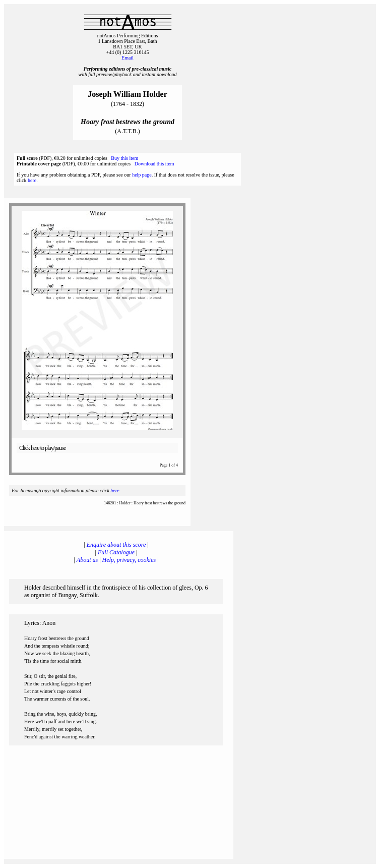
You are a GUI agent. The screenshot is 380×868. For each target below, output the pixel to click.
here (32, 180)
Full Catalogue (116, 552)
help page (142, 175)
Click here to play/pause (42, 448)
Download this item (154, 164)
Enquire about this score (116, 545)
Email (128, 58)
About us (87, 560)
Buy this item (124, 158)
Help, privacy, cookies (129, 560)
